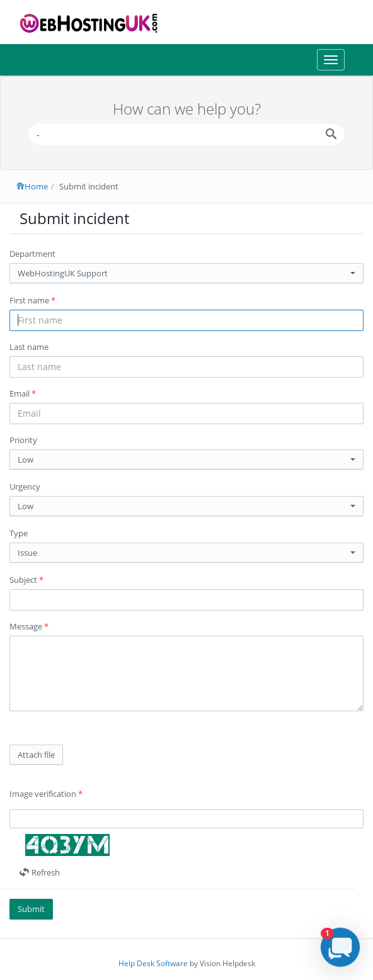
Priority (23, 440)
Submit (31, 909)
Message (29, 626)
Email (23, 393)
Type (19, 533)
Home (32, 186)
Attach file (36, 755)
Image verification (46, 794)
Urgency (25, 487)
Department (32, 254)
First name (32, 300)
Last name (29, 347)
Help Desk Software (153, 963)
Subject (26, 580)
